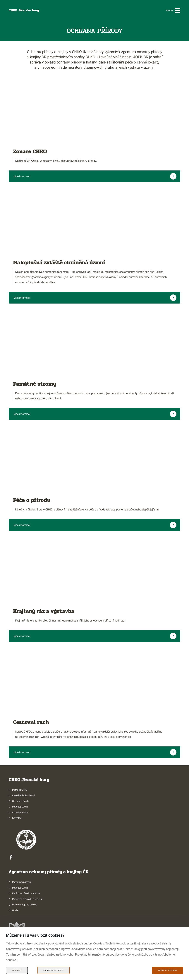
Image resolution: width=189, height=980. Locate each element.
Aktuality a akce (20, 812)
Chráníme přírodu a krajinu (26, 893)
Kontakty (17, 818)
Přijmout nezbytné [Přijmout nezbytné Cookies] (54, 970)
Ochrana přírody (20, 801)
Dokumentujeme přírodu (25, 904)
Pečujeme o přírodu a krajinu (27, 899)
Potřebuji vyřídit (20, 807)
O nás (15, 910)
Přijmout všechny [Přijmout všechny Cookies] (168, 970)
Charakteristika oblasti (24, 795)
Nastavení (17, 970)
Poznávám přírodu (22, 882)
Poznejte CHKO (20, 790)
